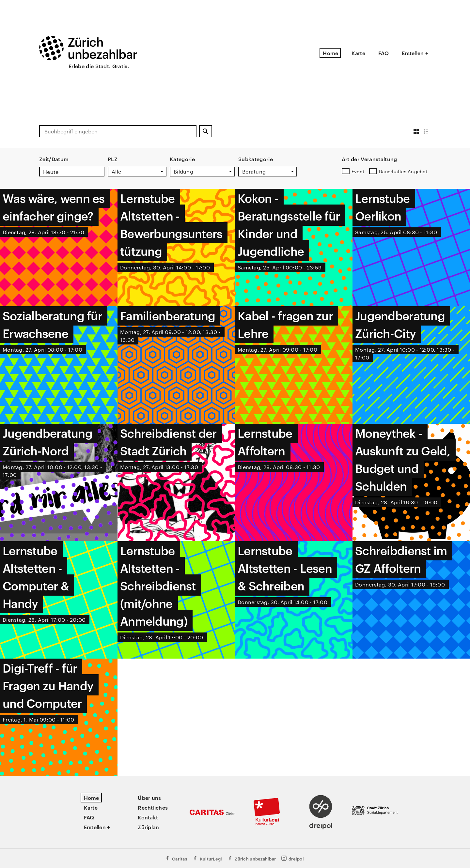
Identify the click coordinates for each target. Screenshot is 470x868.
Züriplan (148, 827)
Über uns (149, 798)
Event (358, 171)
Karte (358, 53)
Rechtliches (153, 807)
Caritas (176, 858)
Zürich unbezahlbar (251, 858)
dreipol (292, 858)
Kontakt (148, 817)
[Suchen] (206, 131)
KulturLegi (207, 858)
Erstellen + (415, 53)
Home (330, 53)
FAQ (384, 53)
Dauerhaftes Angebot (403, 171)
